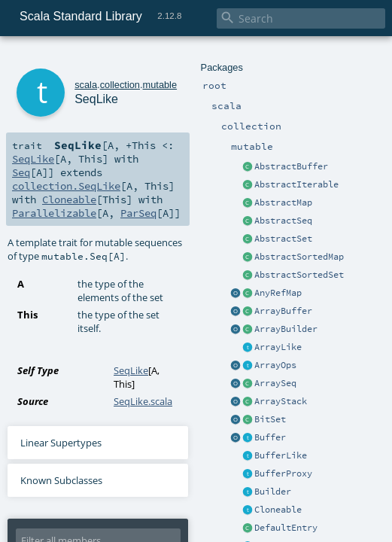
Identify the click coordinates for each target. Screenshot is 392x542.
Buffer (270, 437)
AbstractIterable (296, 184)
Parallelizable (54, 213)
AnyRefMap (278, 293)
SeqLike (33, 159)
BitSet (270, 419)
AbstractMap (283, 202)
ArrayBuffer (283, 311)
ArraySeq (275, 383)
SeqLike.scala (143, 401)
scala (86, 85)
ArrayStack (281, 401)
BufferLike (281, 455)
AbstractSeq (283, 221)
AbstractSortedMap (299, 257)
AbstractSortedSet (299, 275)
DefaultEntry (286, 528)
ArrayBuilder (286, 329)
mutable (160, 85)
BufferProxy (283, 473)
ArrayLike (278, 347)
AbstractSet (283, 239)
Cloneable (278, 510)
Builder (273, 492)
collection (120, 85)
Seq (21, 172)
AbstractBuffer (291, 166)
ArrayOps (275, 365)
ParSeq (138, 213)
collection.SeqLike (66, 186)
